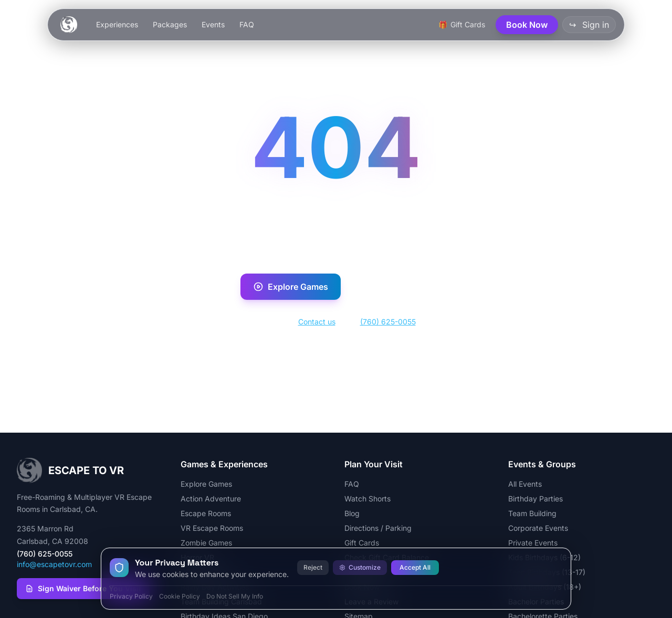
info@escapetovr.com (54, 564)
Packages (170, 24)
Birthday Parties (535, 499)
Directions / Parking (378, 528)
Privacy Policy (131, 596)
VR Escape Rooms (212, 528)
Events (213, 24)
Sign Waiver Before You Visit (83, 588)
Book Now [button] (527, 25)
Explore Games (291, 287)
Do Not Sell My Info (235, 596)
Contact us (317, 322)
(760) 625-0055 (388, 322)
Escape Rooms (206, 513)
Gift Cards (362, 543)
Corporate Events (538, 528)
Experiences (117, 24)
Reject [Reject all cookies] (313, 567)
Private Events (533, 543)
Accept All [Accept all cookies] (415, 567)
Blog (352, 513)
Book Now (390, 287)
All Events (525, 484)
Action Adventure (211, 499)
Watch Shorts (367, 499)
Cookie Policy (180, 596)
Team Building (532, 513)
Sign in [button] (589, 25)
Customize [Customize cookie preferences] (360, 567)
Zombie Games (206, 543)
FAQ (247, 24)
